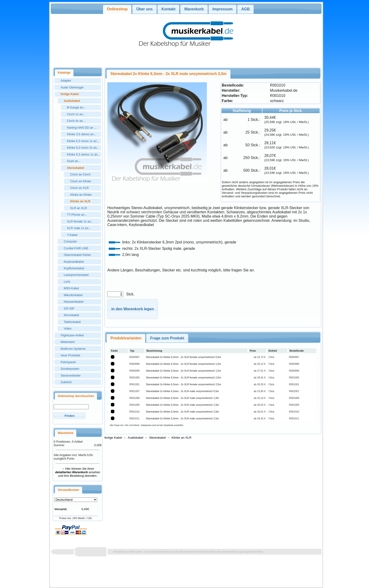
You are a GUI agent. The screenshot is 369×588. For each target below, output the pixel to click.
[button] (70, 416)
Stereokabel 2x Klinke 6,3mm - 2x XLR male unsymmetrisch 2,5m (182, 418)
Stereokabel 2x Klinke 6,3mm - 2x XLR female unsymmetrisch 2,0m (183, 377)
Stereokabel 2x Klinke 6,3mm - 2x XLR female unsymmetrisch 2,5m (183, 384)
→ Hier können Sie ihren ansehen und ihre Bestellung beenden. (78, 472)
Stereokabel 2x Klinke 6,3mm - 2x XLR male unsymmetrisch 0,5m (182, 391)
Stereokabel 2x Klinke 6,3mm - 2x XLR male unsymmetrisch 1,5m (182, 405)
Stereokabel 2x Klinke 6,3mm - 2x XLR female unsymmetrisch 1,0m (183, 364)
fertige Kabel (113, 438)
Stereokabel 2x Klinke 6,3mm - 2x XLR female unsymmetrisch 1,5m (183, 371)
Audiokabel (136, 438)
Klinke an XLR (181, 438)
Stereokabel (157, 438)
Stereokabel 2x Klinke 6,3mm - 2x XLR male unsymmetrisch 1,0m (182, 398)
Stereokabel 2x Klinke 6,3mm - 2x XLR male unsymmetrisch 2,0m (182, 412)
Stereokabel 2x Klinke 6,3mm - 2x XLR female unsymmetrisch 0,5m (183, 357)
